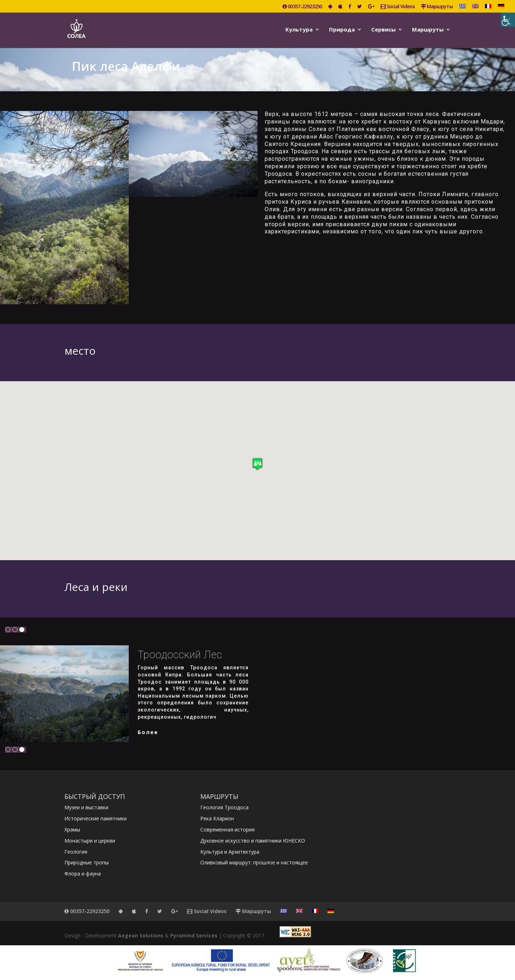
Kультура (299, 30)
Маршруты (437, 7)
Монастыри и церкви (90, 841)
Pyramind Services (194, 935)
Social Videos (398, 7)
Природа (342, 30)
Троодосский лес (180, 655)
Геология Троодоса (224, 807)
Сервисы (383, 30)
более (148, 732)
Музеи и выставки (86, 807)
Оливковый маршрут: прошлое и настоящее (254, 862)
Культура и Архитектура (230, 852)
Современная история (227, 829)
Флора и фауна (83, 874)
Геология (76, 852)
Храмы (72, 829)
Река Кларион (217, 818)
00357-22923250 (302, 7)
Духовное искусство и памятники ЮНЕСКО (253, 841)
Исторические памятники (95, 818)
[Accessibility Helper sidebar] (508, 20)
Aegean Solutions (141, 935)
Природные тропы (87, 862)
